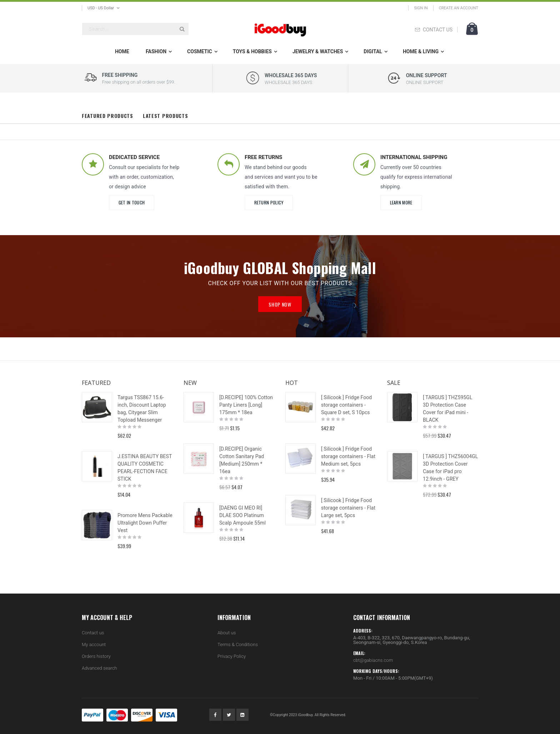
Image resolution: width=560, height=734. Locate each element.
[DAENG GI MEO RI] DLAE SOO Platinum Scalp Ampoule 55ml (242, 515)
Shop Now (280, 304)
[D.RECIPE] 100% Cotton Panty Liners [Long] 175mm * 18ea (246, 405)
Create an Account (459, 8)
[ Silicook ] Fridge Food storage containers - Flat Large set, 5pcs (348, 508)
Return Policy (269, 202)
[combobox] (135, 29)
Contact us (93, 633)
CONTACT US (438, 30)
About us (227, 633)
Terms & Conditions (238, 644)
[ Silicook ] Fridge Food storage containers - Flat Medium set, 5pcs (348, 456)
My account (94, 644)
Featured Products (107, 116)
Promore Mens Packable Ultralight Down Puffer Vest (145, 523)
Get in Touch (132, 202)
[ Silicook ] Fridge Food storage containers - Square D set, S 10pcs (346, 405)
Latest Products (166, 116)
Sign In (421, 8)
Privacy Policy (232, 656)
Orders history (96, 656)
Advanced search (99, 668)
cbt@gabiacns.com (373, 660)
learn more (401, 202)
